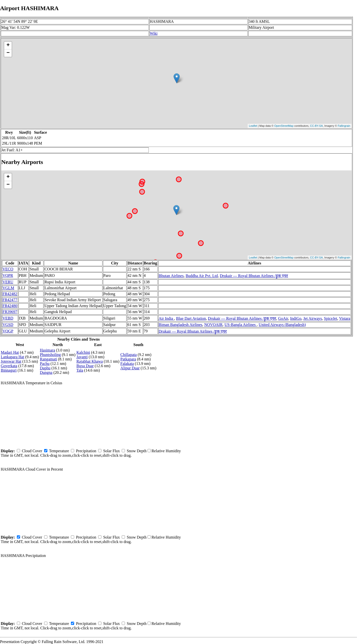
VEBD (8, 318)
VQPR (8, 275)
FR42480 (10, 306)
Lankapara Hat (13, 357)
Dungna (46, 372)
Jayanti (82, 357)
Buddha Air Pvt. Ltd (202, 276)
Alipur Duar (130, 368)
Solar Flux (111, 451)
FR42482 (10, 294)
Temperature (59, 451)
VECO (8, 269)
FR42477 (10, 300)
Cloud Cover (32, 451)
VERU (8, 282)
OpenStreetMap (284, 126)
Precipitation (86, 451)
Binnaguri (9, 370)
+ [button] (8, 45)
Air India (166, 318)
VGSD (8, 325)
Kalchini (83, 352)
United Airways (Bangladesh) (282, 325)
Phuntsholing (50, 355)
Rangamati (48, 359)
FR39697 (10, 312)
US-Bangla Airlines (241, 325)
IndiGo (296, 318)
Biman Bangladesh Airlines (180, 325)
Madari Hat (10, 352)
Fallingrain (344, 126)
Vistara (345, 318)
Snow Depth (137, 451)
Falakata (127, 364)
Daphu (45, 368)
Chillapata (129, 355)
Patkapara (128, 359)
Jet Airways (312, 318)
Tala (80, 370)
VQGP (8, 331)
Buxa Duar (85, 366)
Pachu (45, 364)
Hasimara (47, 350)
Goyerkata (9, 366)
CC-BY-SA (316, 126)
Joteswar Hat (11, 361)
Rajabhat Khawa (89, 361)
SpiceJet (331, 318)
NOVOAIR (213, 325)
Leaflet (253, 126)
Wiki (154, 33)
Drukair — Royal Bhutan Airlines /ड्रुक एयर (254, 276)
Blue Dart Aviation (191, 318)
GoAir (283, 318)
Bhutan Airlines (171, 276)
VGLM (8, 288)
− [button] (8, 53)
